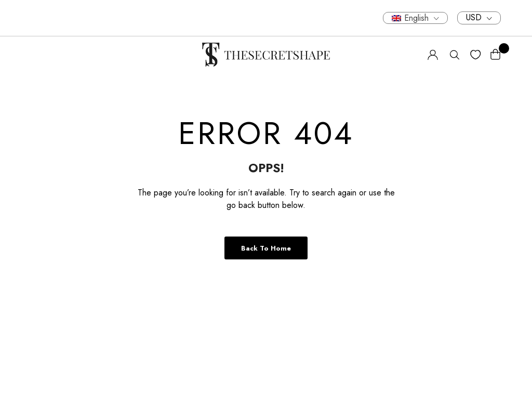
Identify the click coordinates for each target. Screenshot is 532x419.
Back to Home (266, 248)
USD (474, 18)
